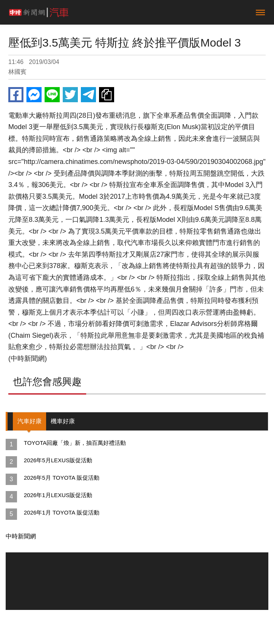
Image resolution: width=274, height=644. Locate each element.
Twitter (70, 95)
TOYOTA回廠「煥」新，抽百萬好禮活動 (75, 443)
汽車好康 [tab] (29, 421)
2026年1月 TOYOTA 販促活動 (62, 512)
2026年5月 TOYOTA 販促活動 (62, 478)
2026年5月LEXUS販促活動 (58, 460)
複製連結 (107, 95)
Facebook (16, 95)
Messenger (34, 95)
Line (52, 95)
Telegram (88, 95)
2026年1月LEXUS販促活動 (58, 495)
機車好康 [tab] (63, 421)
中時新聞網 (21, 536)
